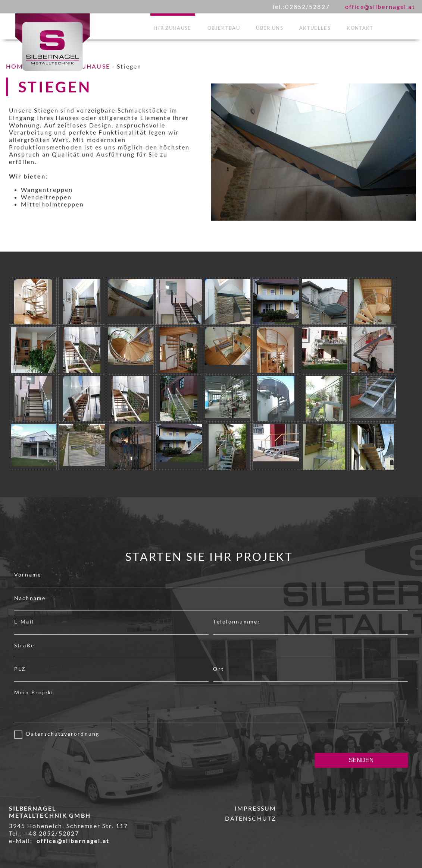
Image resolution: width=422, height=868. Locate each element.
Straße (24, 645)
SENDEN (361, 760)
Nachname (30, 598)
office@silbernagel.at (380, 7)
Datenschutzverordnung (61, 734)
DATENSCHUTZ (251, 818)
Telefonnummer (237, 621)
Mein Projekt (34, 692)
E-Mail (24, 621)
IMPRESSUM (255, 808)
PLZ (20, 669)
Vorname (28, 575)
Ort (218, 669)
